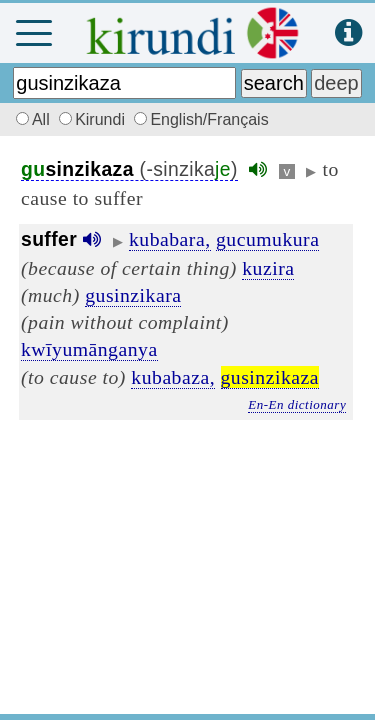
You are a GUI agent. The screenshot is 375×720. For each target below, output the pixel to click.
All (30, 119)
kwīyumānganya (89, 349)
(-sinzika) (129, 169)
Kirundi (94, 119)
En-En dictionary (297, 404)
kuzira (268, 268)
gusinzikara (133, 295)
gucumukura (267, 239)
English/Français (201, 119)
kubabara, (170, 239)
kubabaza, (173, 377)
